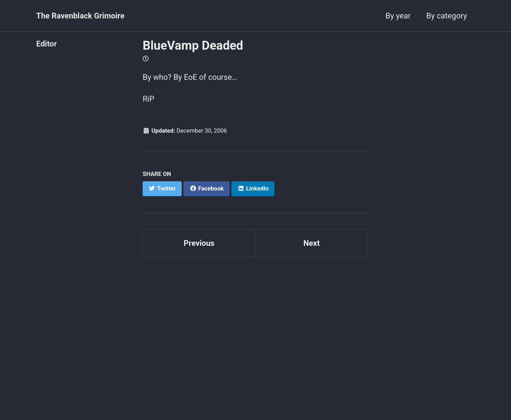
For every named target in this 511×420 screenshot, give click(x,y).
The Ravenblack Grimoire (80, 16)
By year (398, 16)
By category (447, 16)
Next (312, 243)
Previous (199, 243)
